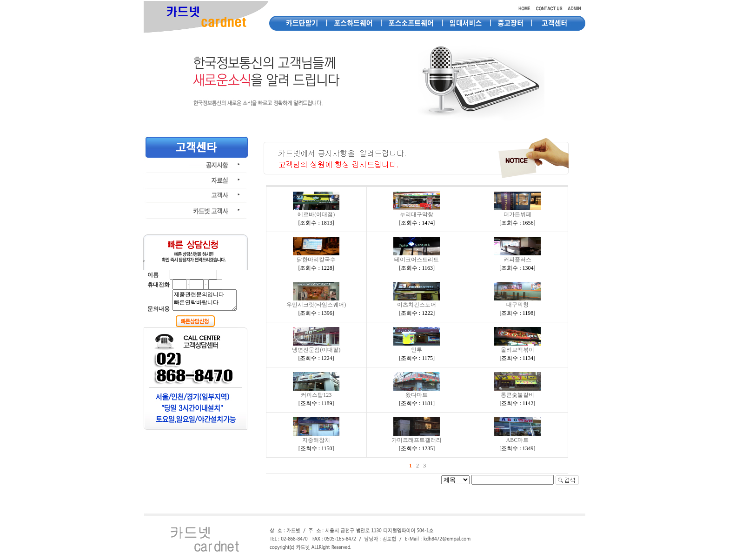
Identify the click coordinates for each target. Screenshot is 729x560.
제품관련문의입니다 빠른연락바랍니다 (205, 300)
